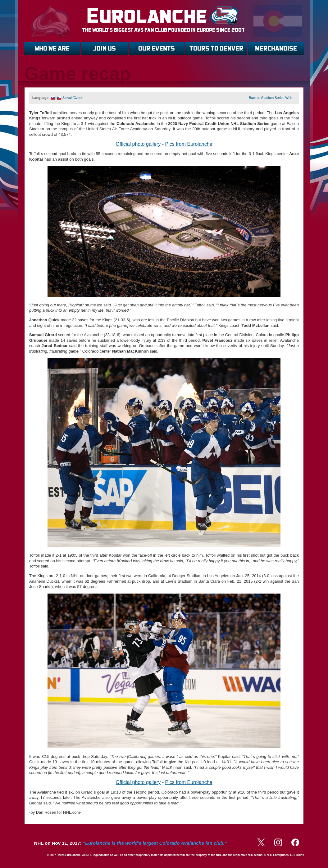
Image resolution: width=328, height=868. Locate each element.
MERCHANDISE (276, 49)
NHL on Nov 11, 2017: (130, 843)
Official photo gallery (138, 144)
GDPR (300, 855)
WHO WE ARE (52, 49)
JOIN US (105, 49)
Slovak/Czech (67, 98)
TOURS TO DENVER (216, 49)
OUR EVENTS (157, 49)
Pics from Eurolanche (189, 144)
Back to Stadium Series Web (271, 98)
